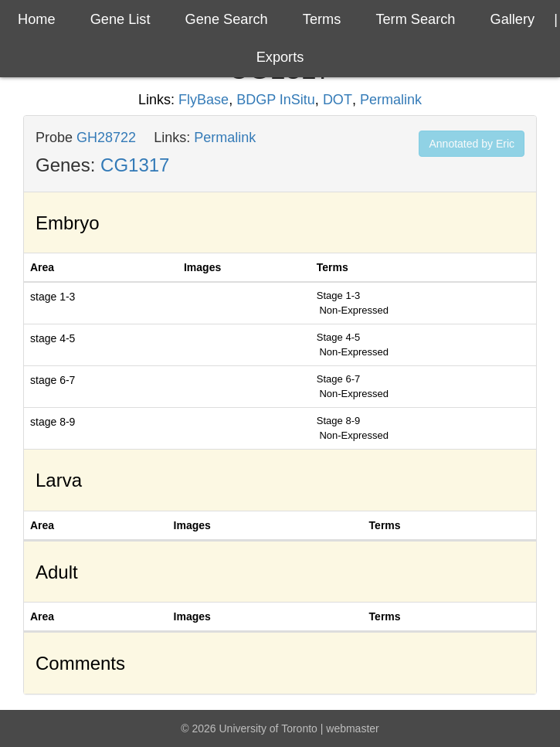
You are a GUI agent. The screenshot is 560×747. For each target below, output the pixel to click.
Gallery (513, 19)
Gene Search (227, 19)
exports (280, 57)
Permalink (391, 100)
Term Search (415, 19)
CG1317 (135, 165)
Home (37, 19)
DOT (338, 100)
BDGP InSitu (276, 100)
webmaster (352, 728)
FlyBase (204, 100)
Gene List (120, 19)
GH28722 (106, 138)
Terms (322, 19)
